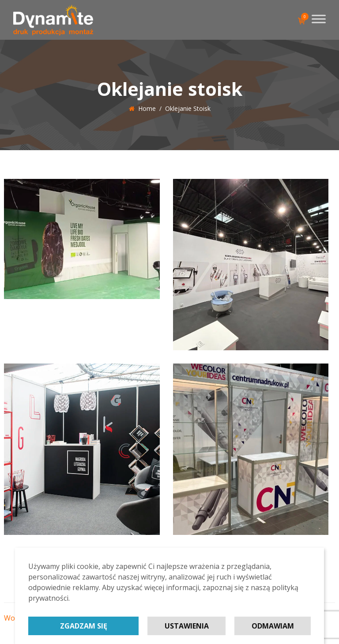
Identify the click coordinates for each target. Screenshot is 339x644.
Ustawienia (187, 626)
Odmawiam (273, 626)
